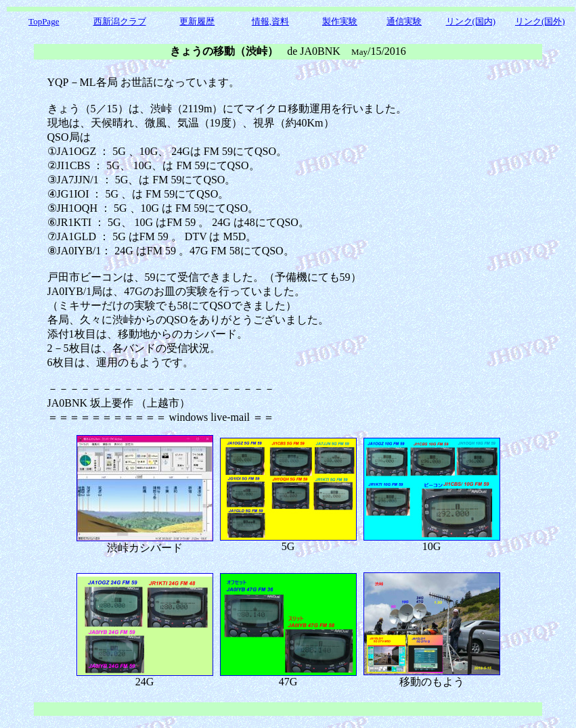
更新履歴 (197, 21)
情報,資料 (270, 21)
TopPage (44, 21)
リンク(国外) (540, 21)
